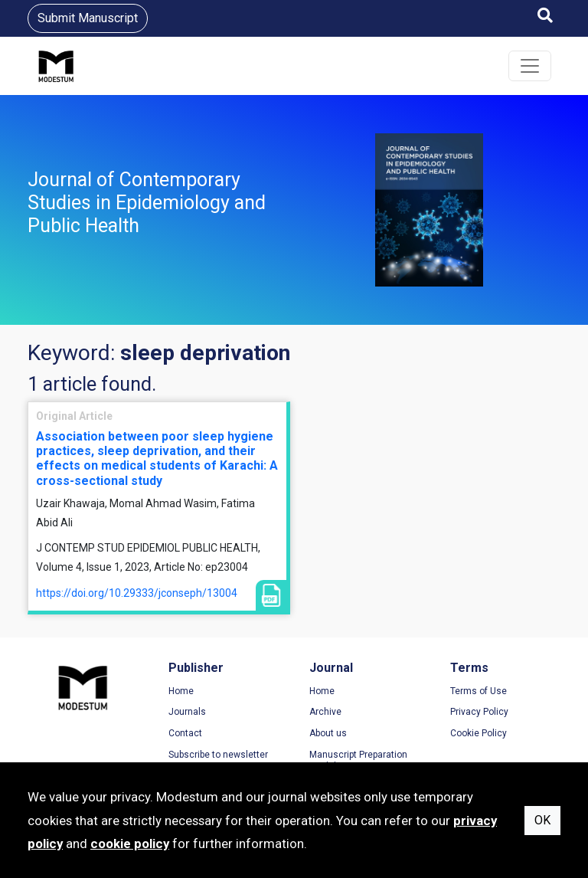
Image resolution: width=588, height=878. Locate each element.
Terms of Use (479, 691)
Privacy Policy (479, 712)
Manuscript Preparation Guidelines (358, 761)
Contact (185, 733)
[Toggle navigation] (530, 66)
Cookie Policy (479, 733)
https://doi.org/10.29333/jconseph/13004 (137, 593)
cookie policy (130, 844)
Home (181, 691)
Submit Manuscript (88, 18)
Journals (187, 712)
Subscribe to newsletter (218, 755)
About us (328, 733)
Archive (325, 712)
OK (542, 820)
